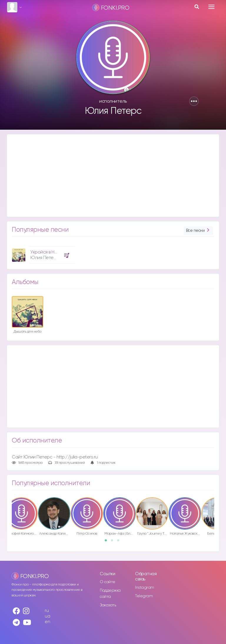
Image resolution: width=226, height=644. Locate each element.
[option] (43, 253)
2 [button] (114, 542)
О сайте (108, 582)
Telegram (144, 596)
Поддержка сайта (110, 594)
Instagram (145, 588)
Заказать (108, 605)
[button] (194, 101)
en (47, 622)
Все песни (198, 231)
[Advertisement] (113, 176)
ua (47, 616)
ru (47, 611)
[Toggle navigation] (211, 7)
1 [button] (108, 542)
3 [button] (120, 542)
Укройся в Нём (45, 252)
